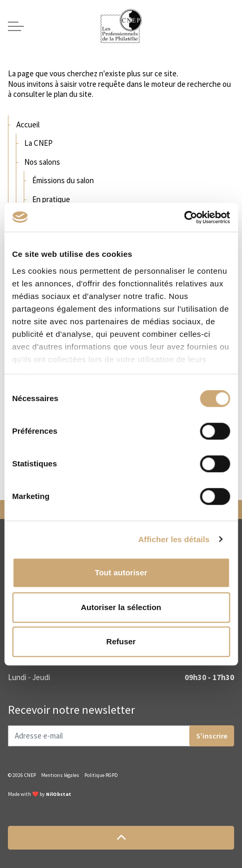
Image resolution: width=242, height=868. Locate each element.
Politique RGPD (101, 775)
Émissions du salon (63, 180)
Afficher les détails (174, 539)
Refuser (121, 641)
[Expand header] (16, 26)
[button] (121, 838)
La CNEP (38, 143)
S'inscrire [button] (212, 736)
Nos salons (42, 162)
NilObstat (59, 794)
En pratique (51, 199)
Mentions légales (60, 775)
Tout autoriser (121, 572)
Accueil (28, 124)
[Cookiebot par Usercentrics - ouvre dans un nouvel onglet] (184, 217)
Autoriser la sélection (121, 607)
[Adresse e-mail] (121, 736)
